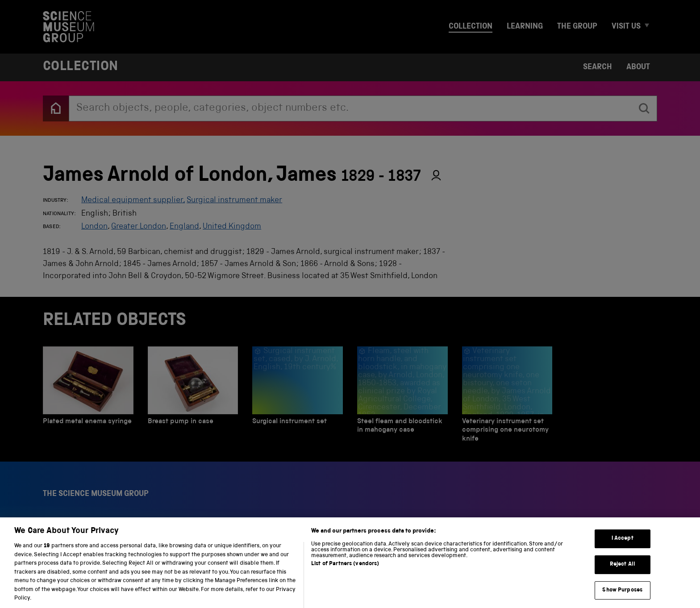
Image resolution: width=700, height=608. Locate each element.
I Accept (623, 547)
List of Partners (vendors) (345, 572)
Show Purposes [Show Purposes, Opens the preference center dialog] (622, 598)
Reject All (623, 573)
